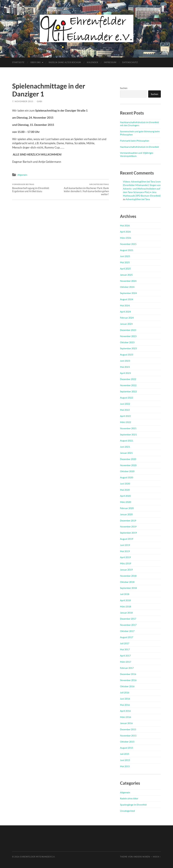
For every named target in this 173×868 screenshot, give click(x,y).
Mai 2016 (125, 705)
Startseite (18, 62)
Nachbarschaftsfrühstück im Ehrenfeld (139, 147)
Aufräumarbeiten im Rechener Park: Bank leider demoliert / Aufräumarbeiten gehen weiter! (85, 189)
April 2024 (125, 312)
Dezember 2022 (128, 379)
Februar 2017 (127, 668)
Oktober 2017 (127, 631)
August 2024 (127, 299)
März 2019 (126, 563)
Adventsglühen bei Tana (138, 199)
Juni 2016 (125, 699)
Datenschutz (130, 62)
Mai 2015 (125, 766)
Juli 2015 (125, 754)
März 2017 (126, 662)
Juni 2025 (125, 256)
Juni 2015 (125, 760)
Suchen (124, 88)
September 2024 (128, 293)
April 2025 (125, 268)
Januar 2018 (126, 613)
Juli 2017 (125, 643)
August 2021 (127, 440)
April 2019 (125, 557)
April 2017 (125, 656)
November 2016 (128, 680)
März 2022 (126, 422)
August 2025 (127, 250)
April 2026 (125, 232)
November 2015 (128, 735)
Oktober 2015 (127, 742)
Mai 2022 (125, 410)
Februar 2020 (127, 508)
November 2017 (128, 625)
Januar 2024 (126, 324)
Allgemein (22, 175)
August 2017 (127, 637)
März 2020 (126, 502)
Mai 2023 (125, 367)
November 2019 (128, 526)
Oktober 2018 (127, 582)
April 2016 (125, 711)
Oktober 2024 (127, 287)
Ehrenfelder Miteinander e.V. (38, 857)
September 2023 (128, 348)
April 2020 (125, 496)
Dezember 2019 (128, 520)
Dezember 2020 (128, 459)
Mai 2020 (125, 490)
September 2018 (128, 588)
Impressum (110, 62)
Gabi (40, 101)
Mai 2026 (125, 225)
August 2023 (127, 354)
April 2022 (125, 416)
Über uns (36, 62)
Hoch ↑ (157, 857)
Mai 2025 (125, 262)
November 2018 (128, 576)
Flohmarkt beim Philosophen (135, 141)
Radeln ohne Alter (129, 798)
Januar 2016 (126, 723)
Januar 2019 (126, 570)
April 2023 (125, 373)
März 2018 (126, 606)
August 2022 (127, 398)
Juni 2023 (125, 361)
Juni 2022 (125, 404)
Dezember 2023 (128, 330)
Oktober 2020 (127, 471)
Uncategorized (127, 811)
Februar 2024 (127, 318)
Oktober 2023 (127, 342)
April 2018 (125, 600)
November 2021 (128, 428)
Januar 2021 (126, 453)
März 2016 (126, 717)
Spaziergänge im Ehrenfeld (133, 805)
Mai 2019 (125, 551)
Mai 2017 (125, 649)
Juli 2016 (125, 692)
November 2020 (128, 465)
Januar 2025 (126, 275)
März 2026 (126, 238)
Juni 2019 (125, 545)
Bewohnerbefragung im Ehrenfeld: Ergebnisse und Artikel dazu (36, 188)
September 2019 (128, 533)
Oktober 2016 (127, 686)
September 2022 (128, 391)
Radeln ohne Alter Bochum (65, 62)
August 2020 (127, 477)
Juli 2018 (125, 594)
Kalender (93, 62)
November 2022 (128, 385)
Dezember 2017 (128, 619)
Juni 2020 (125, 484)
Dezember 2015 (128, 729)
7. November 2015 (23, 101)
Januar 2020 (126, 514)
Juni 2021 (125, 447)
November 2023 (128, 336)
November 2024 (128, 281)
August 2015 (127, 748)
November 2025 (128, 244)
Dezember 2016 (128, 674)
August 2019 (127, 539)
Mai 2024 (125, 305)
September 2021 (128, 434)
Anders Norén (142, 857)
